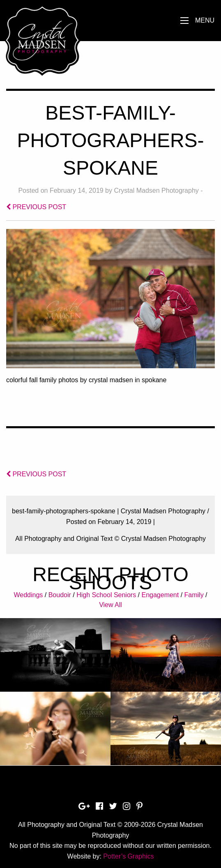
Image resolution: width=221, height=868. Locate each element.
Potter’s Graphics (128, 856)
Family (194, 595)
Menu (205, 20)
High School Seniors (106, 595)
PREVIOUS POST (36, 207)
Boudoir (60, 595)
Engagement (160, 595)
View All (110, 605)
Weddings (28, 595)
